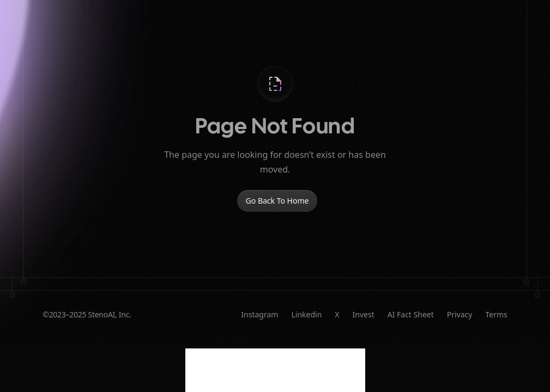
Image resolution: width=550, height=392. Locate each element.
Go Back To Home (277, 201)
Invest (364, 314)
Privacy (460, 314)
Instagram (259, 314)
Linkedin (306, 314)
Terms (496, 314)
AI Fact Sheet (411, 314)
